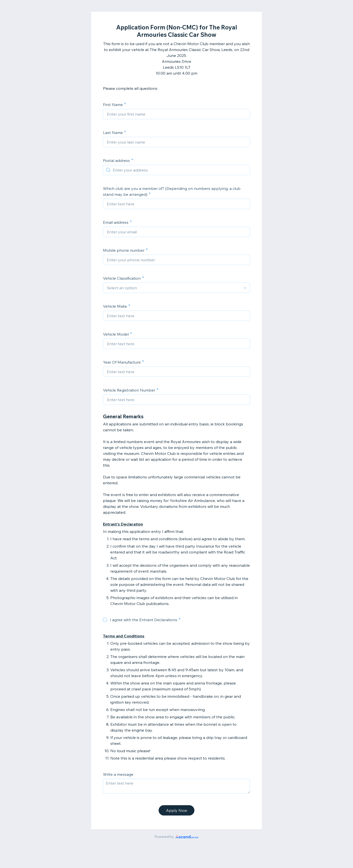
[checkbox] (105, 620)
